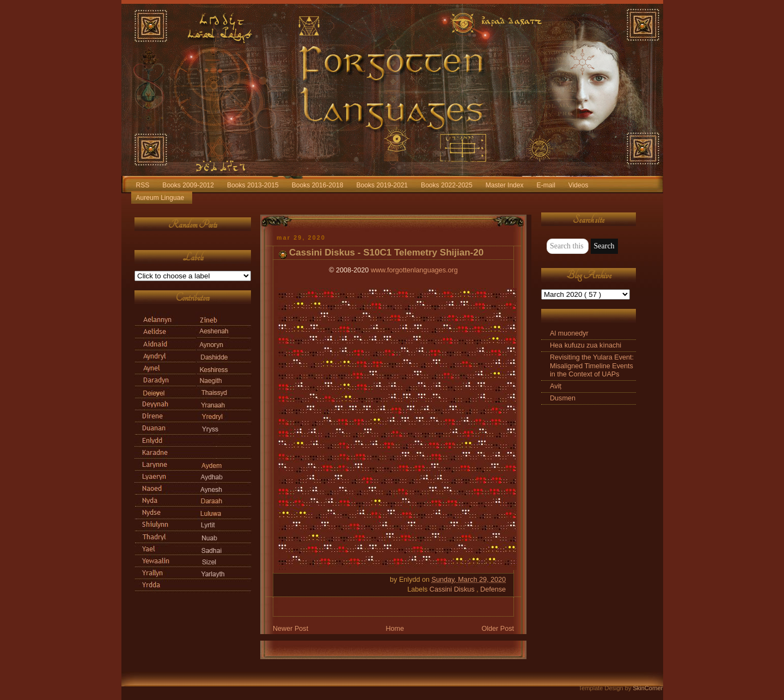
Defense (493, 589)
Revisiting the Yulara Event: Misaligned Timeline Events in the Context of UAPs (592, 366)
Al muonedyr (569, 333)
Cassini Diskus (453, 589)
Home (395, 629)
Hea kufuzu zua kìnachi (586, 345)
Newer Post (290, 629)
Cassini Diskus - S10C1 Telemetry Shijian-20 (386, 252)
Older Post (498, 629)
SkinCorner (648, 688)
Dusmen (563, 398)
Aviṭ (556, 386)
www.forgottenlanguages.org (414, 270)
